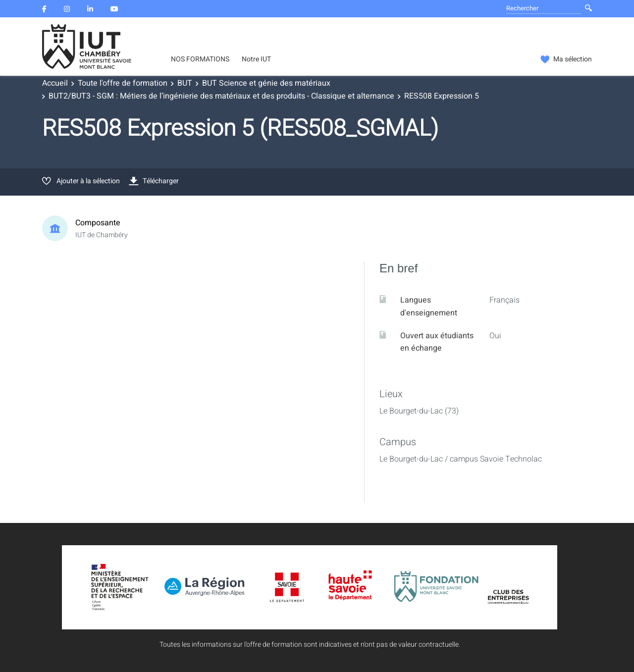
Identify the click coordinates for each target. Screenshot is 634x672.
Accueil (55, 83)
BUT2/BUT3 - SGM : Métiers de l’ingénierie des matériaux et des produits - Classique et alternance (221, 96)
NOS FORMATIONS (200, 59)
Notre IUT (256, 59)
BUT (185, 83)
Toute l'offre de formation (123, 83)
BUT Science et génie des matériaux (266, 83)
